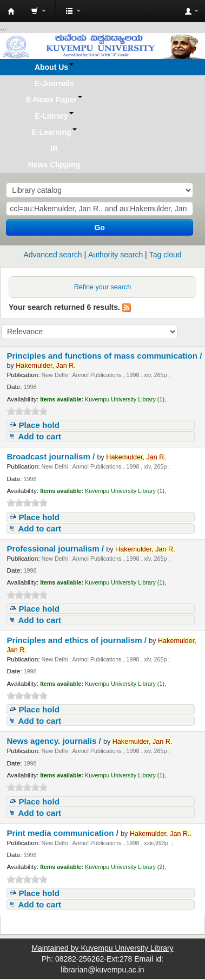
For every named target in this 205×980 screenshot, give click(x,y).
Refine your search (103, 287)
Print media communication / (64, 833)
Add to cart (39, 436)
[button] (38, 11)
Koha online (11, 11)
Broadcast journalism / (52, 456)
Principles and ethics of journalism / (78, 640)
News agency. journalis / (55, 741)
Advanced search (52, 255)
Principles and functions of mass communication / (104, 356)
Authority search (115, 255)
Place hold (39, 425)
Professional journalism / (56, 549)
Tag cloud (166, 255)
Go (99, 228)
